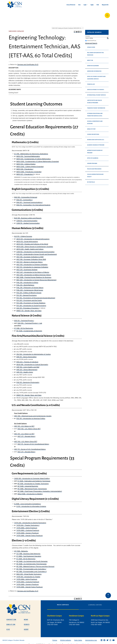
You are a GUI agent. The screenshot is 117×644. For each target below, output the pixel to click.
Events (27, 623)
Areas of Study (91, 128)
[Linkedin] (102, 639)
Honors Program (92, 162)
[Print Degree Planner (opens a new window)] (75, 30)
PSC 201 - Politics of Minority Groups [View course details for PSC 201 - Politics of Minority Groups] (29, 291)
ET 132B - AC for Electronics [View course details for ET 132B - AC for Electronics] (26, 557)
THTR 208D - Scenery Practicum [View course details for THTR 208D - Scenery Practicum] (28, 532)
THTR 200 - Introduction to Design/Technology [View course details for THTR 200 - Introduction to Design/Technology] (30, 521)
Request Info (105, 5)
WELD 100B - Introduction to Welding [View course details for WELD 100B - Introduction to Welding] (30, 493)
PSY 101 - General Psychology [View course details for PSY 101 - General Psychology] (27, 294)
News (26, 618)
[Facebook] (104, 639)
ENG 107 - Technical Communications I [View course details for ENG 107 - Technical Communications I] (29, 201)
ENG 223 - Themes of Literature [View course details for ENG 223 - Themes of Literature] (27, 361)
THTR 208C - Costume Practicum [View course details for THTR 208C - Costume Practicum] (28, 529)
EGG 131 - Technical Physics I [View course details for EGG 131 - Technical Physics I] (24, 319)
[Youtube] (113, 639)
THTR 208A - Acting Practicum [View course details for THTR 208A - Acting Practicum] (27, 527)
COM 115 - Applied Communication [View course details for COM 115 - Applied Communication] (28, 222)
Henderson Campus (76, 615)
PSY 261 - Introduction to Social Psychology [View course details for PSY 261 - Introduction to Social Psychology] (31, 304)
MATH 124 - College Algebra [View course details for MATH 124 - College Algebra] (26, 163)
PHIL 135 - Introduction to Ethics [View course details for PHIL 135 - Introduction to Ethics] (27, 281)
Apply (92, 5)
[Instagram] (110, 639)
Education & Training (27, 15)
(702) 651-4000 (96, 623)
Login (85, 5)
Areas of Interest (71, 5)
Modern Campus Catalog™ (80, 643)
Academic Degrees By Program (96, 144)
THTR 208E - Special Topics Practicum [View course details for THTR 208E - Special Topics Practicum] (30, 534)
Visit (98, 5)
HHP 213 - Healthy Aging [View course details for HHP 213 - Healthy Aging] (25, 371)
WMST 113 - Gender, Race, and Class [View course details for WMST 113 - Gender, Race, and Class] (29, 309)
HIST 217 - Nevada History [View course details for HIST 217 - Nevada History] (26, 435)
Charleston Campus (54, 615)
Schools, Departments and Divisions (95, 121)
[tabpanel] (79, 620)
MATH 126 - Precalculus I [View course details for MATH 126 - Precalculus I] (25, 168)
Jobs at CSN (11, 623)
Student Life (79, 15)
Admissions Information (94, 70)
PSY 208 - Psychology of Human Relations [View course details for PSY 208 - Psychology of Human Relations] (31, 302)
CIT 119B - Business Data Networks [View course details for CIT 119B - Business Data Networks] (28, 552)
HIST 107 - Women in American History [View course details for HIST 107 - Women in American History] (30, 261)
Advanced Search (91, 42)
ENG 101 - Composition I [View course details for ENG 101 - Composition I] (24, 198)
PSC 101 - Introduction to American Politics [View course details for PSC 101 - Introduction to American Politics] (31, 417)
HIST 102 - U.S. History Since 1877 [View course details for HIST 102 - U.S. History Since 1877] (29, 427)
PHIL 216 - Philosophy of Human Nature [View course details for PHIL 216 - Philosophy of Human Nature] (30, 286)
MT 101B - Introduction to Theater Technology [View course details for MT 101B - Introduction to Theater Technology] (33, 482)
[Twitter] (107, 639)
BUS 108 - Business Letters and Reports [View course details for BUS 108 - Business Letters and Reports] (28, 217)
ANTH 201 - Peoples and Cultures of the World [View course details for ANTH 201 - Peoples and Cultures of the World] (32, 243)
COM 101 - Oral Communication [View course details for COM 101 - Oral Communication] (27, 219)
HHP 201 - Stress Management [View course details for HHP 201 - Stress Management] (27, 368)
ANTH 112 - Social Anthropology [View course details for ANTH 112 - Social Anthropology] (27, 240)
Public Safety (78, 639)
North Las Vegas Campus (100, 615)
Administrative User (91, 639)
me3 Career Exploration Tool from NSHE (96, 53)
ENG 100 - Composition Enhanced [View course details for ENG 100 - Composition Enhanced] (26, 196)
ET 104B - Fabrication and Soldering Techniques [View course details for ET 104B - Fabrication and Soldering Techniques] (34, 480)
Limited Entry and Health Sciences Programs (95, 100)
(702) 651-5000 (52, 623)
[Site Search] (107, 15)
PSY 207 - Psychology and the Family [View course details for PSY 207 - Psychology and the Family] (29, 299)
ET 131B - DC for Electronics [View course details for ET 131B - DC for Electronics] (24, 327)
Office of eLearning (93, 157)
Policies (55, 639)
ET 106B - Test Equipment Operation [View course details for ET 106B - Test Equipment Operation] (29, 555)
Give (79, 5)
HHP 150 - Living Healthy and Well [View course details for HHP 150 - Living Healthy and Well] (28, 366)
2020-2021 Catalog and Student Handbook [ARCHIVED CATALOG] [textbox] (68, 27)
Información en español (94, 15)
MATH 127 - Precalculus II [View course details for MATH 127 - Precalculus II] (25, 173)
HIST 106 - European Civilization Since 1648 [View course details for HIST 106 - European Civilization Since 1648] (31, 258)
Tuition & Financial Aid (61, 15)
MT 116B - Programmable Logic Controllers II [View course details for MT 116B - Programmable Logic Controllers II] (31, 570)
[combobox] (68, 27)
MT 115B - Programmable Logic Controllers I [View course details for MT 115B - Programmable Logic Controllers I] (31, 568)
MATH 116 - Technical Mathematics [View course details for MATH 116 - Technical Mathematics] (28, 155)
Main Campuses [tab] (63, 604)
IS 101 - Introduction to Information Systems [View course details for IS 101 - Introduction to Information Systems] (31, 505)
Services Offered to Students (96, 88)
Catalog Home (91, 46)
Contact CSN (11, 618)
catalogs (33, 643)
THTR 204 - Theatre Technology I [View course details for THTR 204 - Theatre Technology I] (28, 524)
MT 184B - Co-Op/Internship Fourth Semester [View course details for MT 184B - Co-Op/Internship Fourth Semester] (32, 560)
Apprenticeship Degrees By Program (95, 150)
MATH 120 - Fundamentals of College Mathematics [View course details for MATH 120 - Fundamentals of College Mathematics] (34, 158)
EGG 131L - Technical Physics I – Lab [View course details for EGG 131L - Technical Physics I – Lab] (30, 322)
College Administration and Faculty (95, 174)
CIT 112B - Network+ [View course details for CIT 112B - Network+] (21, 550)
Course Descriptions (93, 133)
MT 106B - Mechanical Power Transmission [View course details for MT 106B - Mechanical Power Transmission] (32, 487)
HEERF (26, 628)
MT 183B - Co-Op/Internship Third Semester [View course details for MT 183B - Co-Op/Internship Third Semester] (31, 563)
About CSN (90, 59)
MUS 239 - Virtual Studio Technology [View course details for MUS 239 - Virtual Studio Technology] (29, 573)
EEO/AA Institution (66, 639)
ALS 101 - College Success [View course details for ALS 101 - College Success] (23, 235)
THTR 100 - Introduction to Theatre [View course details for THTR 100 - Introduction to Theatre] (28, 575)
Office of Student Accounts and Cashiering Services (96, 76)
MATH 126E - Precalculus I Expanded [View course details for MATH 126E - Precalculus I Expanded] (29, 170)
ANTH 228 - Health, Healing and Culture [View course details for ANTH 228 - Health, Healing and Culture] (30, 248)
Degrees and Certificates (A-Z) (28, 63)
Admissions (44, 15)
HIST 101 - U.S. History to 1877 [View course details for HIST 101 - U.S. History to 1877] (24, 425)
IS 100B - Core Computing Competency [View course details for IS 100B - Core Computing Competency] (28, 503)
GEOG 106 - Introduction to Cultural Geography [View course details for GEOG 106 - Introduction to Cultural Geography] (32, 363)
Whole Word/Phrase (92, 39)
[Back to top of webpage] (108, 594)
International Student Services (97, 94)
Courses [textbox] (88, 35)
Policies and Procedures (94, 168)
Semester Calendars (93, 64)
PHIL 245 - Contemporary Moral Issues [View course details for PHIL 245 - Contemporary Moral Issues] (30, 289)
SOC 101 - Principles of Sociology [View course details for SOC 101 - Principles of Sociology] (28, 307)
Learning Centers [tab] (95, 604)
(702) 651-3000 (74, 623)
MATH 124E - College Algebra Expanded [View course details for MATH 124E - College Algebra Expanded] (30, 165)
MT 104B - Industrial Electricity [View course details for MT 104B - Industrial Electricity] (28, 485)
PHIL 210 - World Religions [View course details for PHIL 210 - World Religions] (25, 284)
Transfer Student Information (96, 107)
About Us (11, 15)
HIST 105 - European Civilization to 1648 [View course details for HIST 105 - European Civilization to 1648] (30, 256)
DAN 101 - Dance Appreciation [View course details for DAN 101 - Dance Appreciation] (26, 355)
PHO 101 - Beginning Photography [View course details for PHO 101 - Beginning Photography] (28, 381)
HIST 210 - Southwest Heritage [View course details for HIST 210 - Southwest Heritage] (27, 268)
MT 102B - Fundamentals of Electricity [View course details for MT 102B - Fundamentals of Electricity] (29, 330)
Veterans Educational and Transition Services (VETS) (95, 113)
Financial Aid (91, 83)
